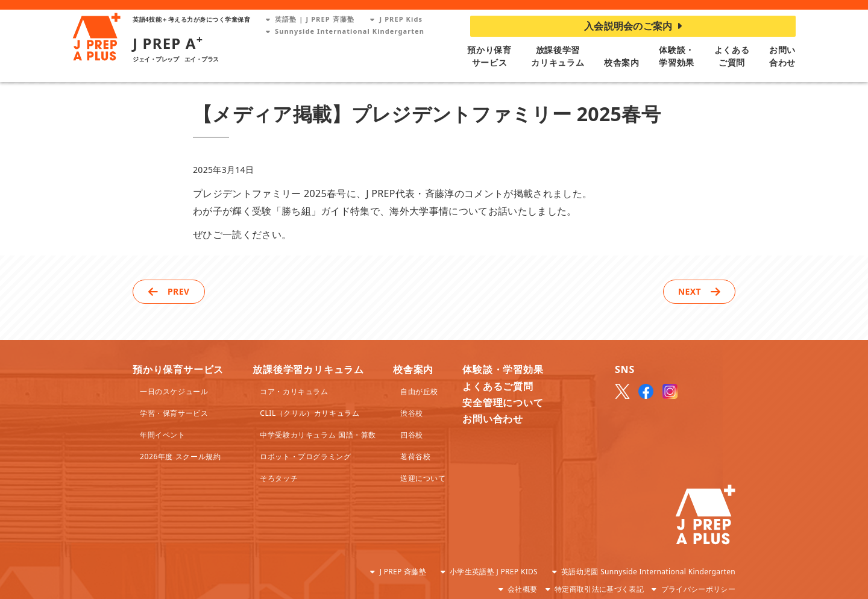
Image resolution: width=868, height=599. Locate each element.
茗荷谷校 (415, 456)
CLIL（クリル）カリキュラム (310, 413)
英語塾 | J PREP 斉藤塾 (310, 19)
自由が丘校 (419, 391)
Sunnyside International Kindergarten (345, 31)
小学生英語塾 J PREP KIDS (494, 572)
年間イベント (163, 435)
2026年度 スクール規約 (180, 456)
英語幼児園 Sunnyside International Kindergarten (648, 572)
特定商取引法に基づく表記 (599, 589)
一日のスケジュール (174, 391)
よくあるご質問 (498, 386)
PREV (178, 291)
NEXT (690, 291)
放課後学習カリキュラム (308, 369)
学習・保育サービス (174, 413)
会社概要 (522, 589)
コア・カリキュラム (294, 391)
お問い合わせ (493, 419)
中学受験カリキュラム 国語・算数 (318, 435)
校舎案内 (622, 62)
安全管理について (503, 403)
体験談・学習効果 (503, 369)
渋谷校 (412, 413)
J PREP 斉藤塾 (403, 572)
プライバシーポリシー (698, 589)
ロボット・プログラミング (305, 456)
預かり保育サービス (178, 369)
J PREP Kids (396, 19)
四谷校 (412, 435)
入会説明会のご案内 (633, 26)
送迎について (423, 478)
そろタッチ (279, 478)
